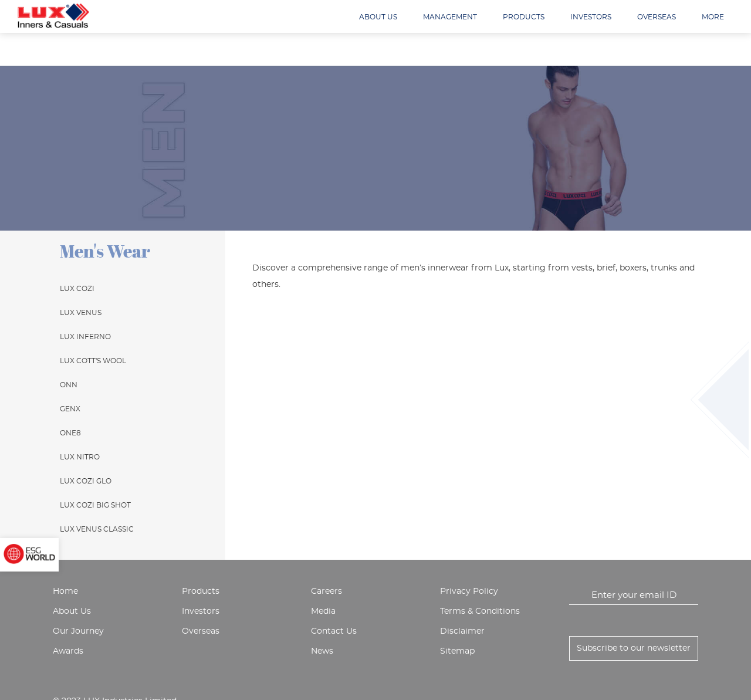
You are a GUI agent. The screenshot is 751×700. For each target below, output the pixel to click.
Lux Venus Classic (97, 529)
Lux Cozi (77, 289)
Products (524, 17)
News (322, 651)
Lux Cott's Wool (93, 361)
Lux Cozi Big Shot (95, 505)
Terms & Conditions (480, 611)
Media (323, 611)
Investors (591, 17)
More (713, 17)
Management (450, 17)
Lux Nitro (80, 457)
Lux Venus (81, 313)
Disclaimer (462, 631)
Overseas (657, 17)
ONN (69, 385)
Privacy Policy (469, 591)
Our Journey (78, 631)
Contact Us (334, 631)
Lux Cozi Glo (86, 481)
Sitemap (457, 651)
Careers (327, 591)
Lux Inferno (85, 337)
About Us (72, 611)
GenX (70, 409)
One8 (70, 433)
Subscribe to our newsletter (634, 648)
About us (378, 17)
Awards (68, 651)
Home (65, 591)
